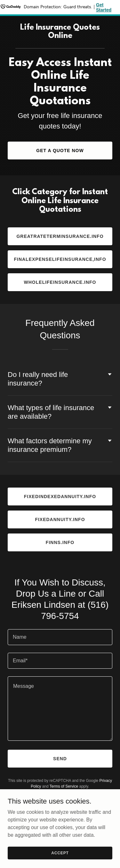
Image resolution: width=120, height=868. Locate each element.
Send (60, 759)
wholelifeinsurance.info (60, 282)
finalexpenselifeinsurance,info (60, 259)
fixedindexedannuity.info (60, 497)
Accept (60, 853)
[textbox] (60, 637)
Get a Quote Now (60, 151)
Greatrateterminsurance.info (60, 236)
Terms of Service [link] (64, 786)
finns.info (60, 542)
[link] (60, 36)
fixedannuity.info (60, 519)
